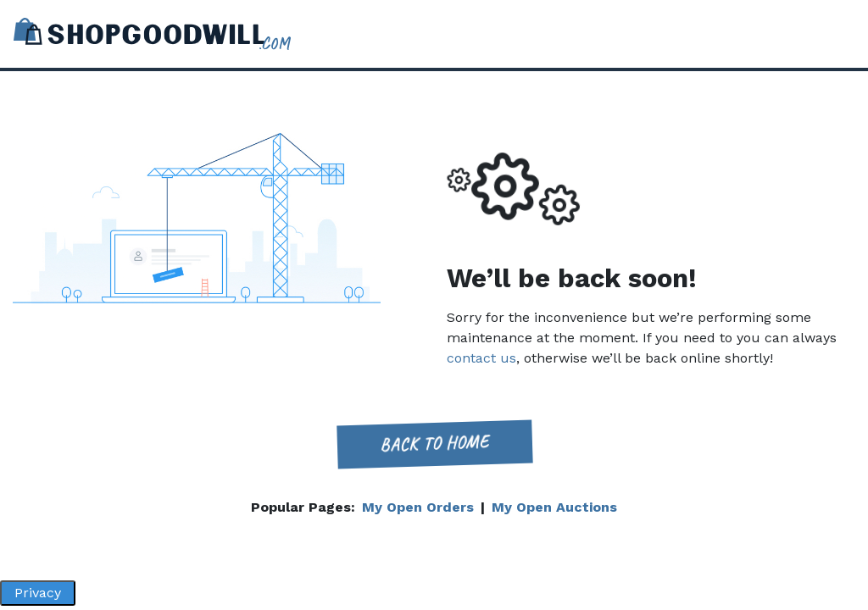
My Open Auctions (554, 507)
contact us (481, 358)
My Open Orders (418, 507)
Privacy (38, 593)
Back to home (434, 444)
